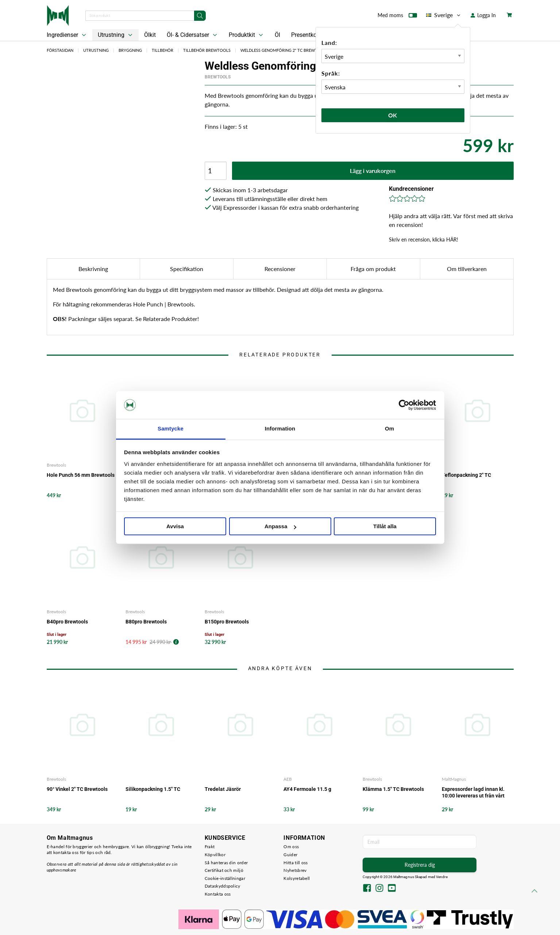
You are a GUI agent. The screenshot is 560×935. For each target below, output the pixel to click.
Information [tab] (280, 429)
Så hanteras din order (226, 863)
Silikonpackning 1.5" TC (153, 789)
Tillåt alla (385, 527)
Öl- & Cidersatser (193, 35)
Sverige (444, 15)
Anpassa (280, 527)
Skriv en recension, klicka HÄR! (424, 239)
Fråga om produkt (373, 269)
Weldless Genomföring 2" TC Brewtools (284, 50)
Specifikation (187, 269)
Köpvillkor (215, 855)
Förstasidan (60, 50)
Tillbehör (163, 50)
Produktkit (247, 35)
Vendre (442, 877)
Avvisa (175, 527)
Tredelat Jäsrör (223, 789)
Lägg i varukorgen (373, 171)
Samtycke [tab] (171, 429)
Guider (290, 855)
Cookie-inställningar (225, 878)
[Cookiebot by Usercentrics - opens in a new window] (404, 405)
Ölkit (150, 35)
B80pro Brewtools (146, 622)
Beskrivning (93, 269)
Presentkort (306, 35)
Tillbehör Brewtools (207, 50)
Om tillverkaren (467, 269)
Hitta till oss (296, 863)
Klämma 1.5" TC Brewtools (393, 789)
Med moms (397, 17)
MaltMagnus (454, 779)
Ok (393, 115)
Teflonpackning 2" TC (466, 475)
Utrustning (116, 35)
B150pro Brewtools (227, 622)
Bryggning (130, 50)
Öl (277, 35)
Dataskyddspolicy (223, 886)
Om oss (291, 847)
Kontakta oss (218, 894)
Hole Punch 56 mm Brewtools (81, 475)
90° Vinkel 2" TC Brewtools (77, 789)
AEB (288, 779)
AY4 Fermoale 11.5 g (307, 789)
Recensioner (280, 269)
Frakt (210, 847)
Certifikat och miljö (224, 870)
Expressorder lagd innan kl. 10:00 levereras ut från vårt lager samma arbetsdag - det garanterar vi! (475, 793)
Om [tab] (389, 429)
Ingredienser (67, 35)
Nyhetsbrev (295, 870)
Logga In (483, 15)
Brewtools (218, 77)
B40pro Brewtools (67, 622)
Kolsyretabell (297, 878)
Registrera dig (420, 865)
